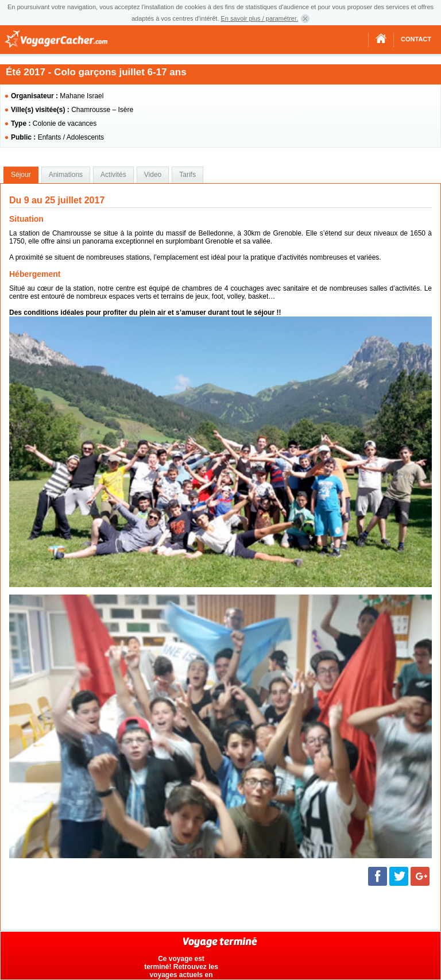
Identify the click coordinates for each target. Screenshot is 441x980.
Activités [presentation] (113, 175)
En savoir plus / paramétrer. (260, 18)
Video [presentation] (153, 175)
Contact (416, 39)
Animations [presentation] (66, 175)
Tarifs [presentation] (187, 175)
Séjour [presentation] (21, 175)
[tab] (21, 175)
